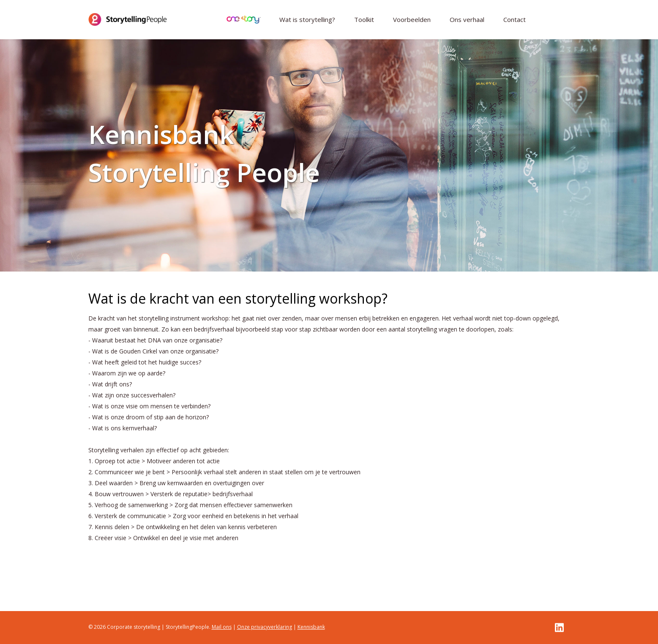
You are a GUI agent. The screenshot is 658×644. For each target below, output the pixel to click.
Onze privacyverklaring (265, 627)
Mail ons (222, 627)
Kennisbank (311, 627)
